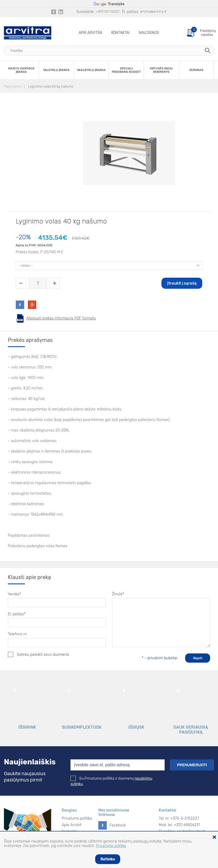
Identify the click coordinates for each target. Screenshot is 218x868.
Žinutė (118, 594)
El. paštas (17, 614)
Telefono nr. (18, 634)
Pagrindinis (13, 86)
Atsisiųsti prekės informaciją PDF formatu (61, 318)
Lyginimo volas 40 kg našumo (51, 86)
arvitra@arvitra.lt (153, 11)
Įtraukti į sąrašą (182, 283)
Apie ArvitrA (90, 33)
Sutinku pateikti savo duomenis (39, 654)
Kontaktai (120, 33)
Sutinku (108, 859)
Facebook (118, 825)
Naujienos (149, 33)
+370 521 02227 (108, 11)
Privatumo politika (77, 818)
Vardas (14, 594)
